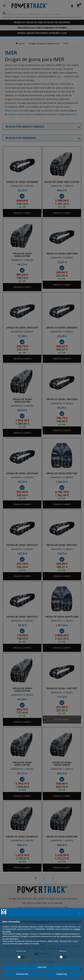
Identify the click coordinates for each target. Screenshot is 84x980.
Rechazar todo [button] (22, 974)
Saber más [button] (42, 967)
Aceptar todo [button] (62, 974)
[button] (80, 913)
